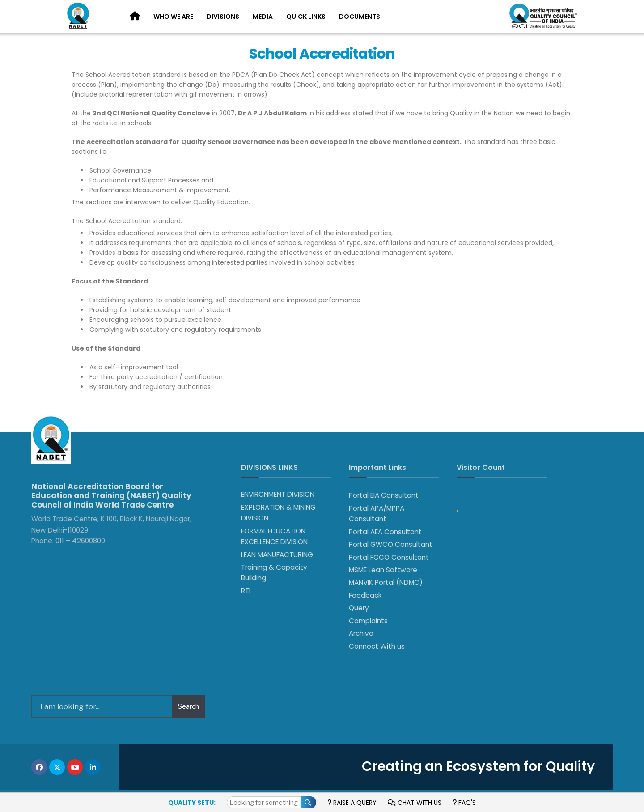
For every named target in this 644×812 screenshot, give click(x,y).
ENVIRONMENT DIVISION (278, 494)
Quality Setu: (192, 803)
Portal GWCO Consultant (391, 544)
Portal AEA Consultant (385, 532)
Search (189, 706)
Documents (360, 17)
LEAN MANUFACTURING (277, 555)
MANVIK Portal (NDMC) (386, 582)
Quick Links (306, 17)
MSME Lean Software (383, 570)
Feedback (365, 595)
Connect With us (377, 646)
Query (359, 608)
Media (263, 17)
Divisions (223, 17)
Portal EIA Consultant (384, 495)
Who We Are (173, 17)
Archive (361, 633)
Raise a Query (352, 803)
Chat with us (415, 803)
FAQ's (464, 803)
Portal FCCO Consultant (389, 557)
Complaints (368, 621)
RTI (246, 591)
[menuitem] (173, 17)
